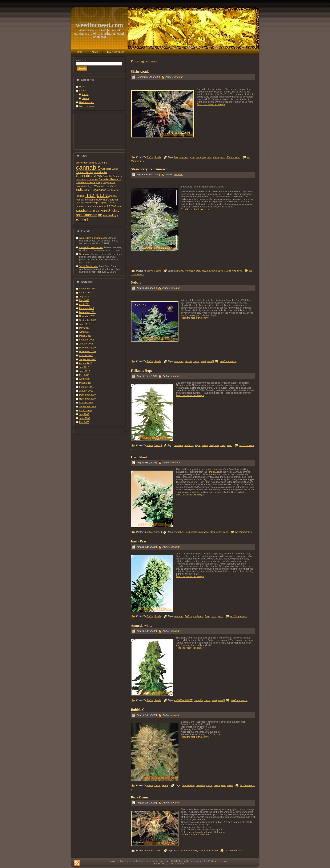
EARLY (188, 616)
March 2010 (85, 383)
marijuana (97, 195)
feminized (190, 271)
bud (91, 163)
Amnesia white (142, 626)
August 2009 (86, 410)
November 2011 (87, 316)
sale (209, 157)
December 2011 (87, 312)
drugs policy (109, 182)
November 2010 (87, 351)
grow (93, 186)
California (102, 163)
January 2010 (86, 391)
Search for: (82, 61)
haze (108, 186)
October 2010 (86, 355)
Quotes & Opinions (86, 206)
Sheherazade (140, 72)
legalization (113, 190)
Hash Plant (139, 457)
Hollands (189, 445)
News (82, 87)
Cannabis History (85, 172)
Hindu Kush (214, 472)
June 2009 (84, 418)
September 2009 (88, 406)
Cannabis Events (110, 169)
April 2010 (84, 379)
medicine (91, 203)
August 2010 (86, 363)
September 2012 (88, 289)
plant (99, 203)
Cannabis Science (86, 182)
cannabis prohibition (87, 179)
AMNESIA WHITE (183, 700)
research (102, 207)
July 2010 (84, 367)
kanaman (178, 77)
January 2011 (86, 344)
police (105, 203)
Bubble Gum (140, 710)
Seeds (82, 91)
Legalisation (99, 190)
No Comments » (228, 361)
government (82, 186)
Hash (187, 532)
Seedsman (85, 254)
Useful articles (86, 102)
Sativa (86, 98)
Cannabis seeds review (91, 247)
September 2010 (88, 359)
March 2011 (85, 336)
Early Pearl (139, 541)
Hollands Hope (142, 371)
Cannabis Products (112, 176)
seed (120, 207)
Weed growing (86, 106)
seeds (81, 211)
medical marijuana (85, 200)
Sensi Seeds (93, 211)
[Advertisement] (99, 131)
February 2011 (87, 340)
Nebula (136, 283)
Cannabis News (89, 176)
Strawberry (230, 271)
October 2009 (86, 402)
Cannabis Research (110, 179)
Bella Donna (140, 797)
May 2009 (84, 422)
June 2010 (84, 371)
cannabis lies (101, 172)
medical (113, 196)
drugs (99, 182)
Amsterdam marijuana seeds (94, 238)
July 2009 (84, 414)
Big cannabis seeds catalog (141, 861)
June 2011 (84, 324)
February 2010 (87, 387)
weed (82, 220)
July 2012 (84, 297)
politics (112, 203)
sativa (112, 206)
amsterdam (82, 163)
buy (95, 163)
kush (89, 190)
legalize (80, 196)
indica (81, 190)
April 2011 (84, 332)
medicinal (101, 200)
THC (100, 215)
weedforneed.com (99, 25)
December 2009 (87, 395)
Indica (85, 94)
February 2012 (87, 308)
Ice (204, 271)
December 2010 (87, 348)
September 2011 (88, 320)
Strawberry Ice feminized (149, 169)
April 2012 (84, 304)
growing (101, 186)
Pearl (207, 616)
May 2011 (84, 328)
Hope (197, 445)
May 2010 (84, 375)
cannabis (88, 167)
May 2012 (84, 300)
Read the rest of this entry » (211, 104)
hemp (114, 186)
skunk (104, 211)
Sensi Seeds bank (88, 266)
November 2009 (87, 399)
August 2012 (86, 293)
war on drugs (110, 215)
